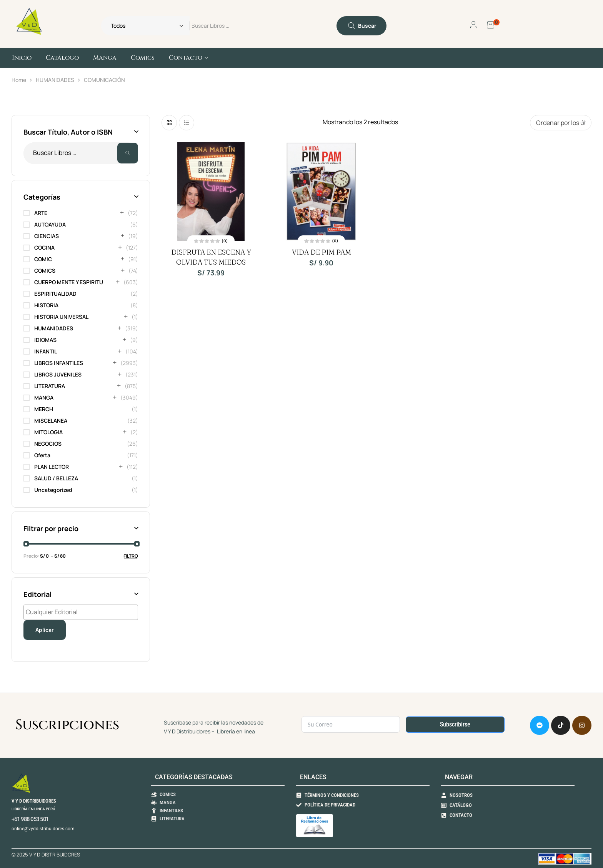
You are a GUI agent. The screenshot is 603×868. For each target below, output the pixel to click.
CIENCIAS (47, 236)
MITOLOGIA (48, 432)
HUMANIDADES (55, 80)
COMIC (43, 259)
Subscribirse (455, 724)
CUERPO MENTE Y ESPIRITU (69, 282)
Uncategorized (53, 490)
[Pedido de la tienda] (561, 123)
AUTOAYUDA (50, 224)
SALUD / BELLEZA (56, 478)
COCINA (44, 247)
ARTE (41, 213)
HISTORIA (46, 305)
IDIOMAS (45, 340)
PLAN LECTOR (52, 467)
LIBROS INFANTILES (59, 363)
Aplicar (45, 630)
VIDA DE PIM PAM (321, 252)
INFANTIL (46, 351)
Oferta (42, 455)
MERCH (44, 409)
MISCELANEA (51, 421)
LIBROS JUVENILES (58, 374)
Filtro (131, 556)
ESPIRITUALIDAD (55, 294)
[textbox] (83, 612)
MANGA (44, 397)
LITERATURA (50, 386)
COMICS (45, 271)
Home (19, 80)
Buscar (128, 153)
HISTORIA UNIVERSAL (61, 317)
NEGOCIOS (48, 444)
